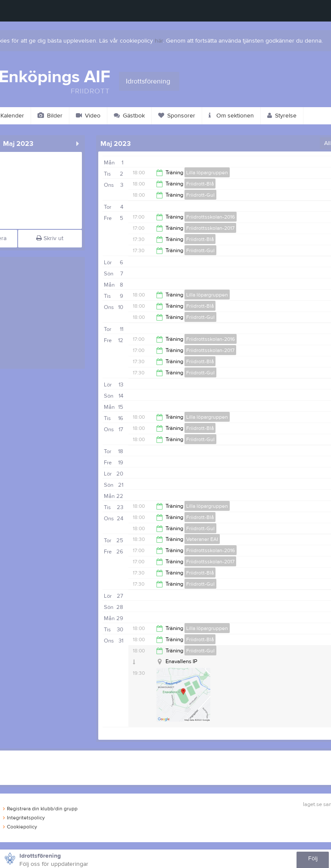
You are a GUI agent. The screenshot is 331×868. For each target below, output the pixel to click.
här (159, 41)
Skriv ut (50, 238)
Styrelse (282, 116)
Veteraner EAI (202, 539)
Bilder (50, 116)
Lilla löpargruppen (207, 173)
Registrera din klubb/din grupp (40, 809)
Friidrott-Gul (200, 195)
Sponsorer (177, 116)
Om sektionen (231, 116)
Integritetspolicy (24, 818)
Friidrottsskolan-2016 (211, 217)
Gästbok (129, 116)
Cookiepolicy (20, 827)
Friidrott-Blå (200, 184)
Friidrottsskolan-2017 (210, 228)
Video (88, 116)
